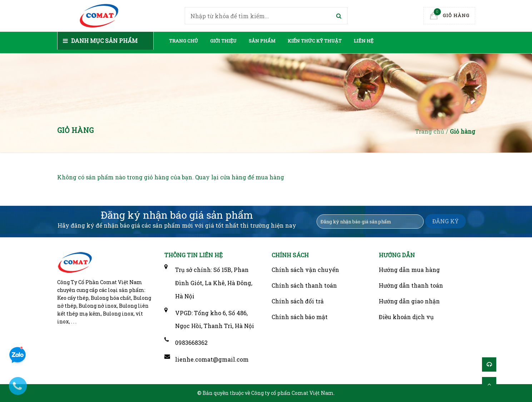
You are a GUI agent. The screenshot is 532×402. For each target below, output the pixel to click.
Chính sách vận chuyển (305, 270)
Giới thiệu (223, 41)
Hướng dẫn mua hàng (409, 270)
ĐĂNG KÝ (446, 221)
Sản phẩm (262, 41)
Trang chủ (183, 41)
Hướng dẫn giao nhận (409, 301)
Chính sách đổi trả (298, 301)
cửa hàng (233, 177)
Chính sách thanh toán (304, 285)
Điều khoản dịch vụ (406, 317)
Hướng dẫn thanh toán (411, 285)
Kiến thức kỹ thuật (315, 41)
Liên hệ (364, 41)
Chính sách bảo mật (300, 317)
